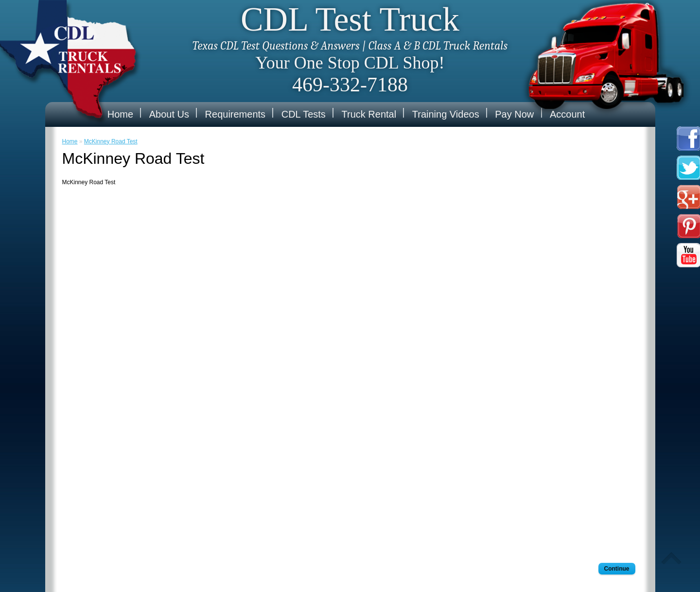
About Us (169, 114)
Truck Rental (369, 114)
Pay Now (514, 114)
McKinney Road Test (111, 141)
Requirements (236, 114)
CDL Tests (304, 114)
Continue (617, 569)
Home (120, 114)
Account (567, 114)
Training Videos (446, 114)
